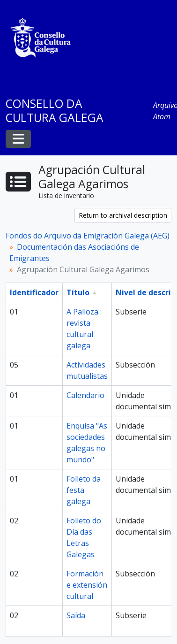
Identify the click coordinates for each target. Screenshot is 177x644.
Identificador (34, 292)
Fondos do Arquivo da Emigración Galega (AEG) (88, 236)
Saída (76, 615)
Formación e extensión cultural (87, 585)
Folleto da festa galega (84, 490)
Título (78, 292)
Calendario (85, 395)
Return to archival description (123, 215)
